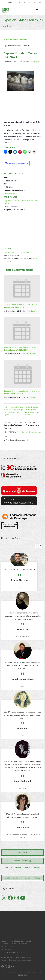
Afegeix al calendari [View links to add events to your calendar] (17, 163)
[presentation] (22, 288)
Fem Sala (23, 853)
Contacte (36, 868)
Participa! (18, 868)
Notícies (27, 868)
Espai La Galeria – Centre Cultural (16, 252)
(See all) (37, 62)
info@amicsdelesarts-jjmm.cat (30, 432)
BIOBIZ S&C (22, 975)
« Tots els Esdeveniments (15, 40)
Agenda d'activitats (22, 861)
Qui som (9, 868)
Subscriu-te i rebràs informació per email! (22, 878)
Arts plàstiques (9, 194)
